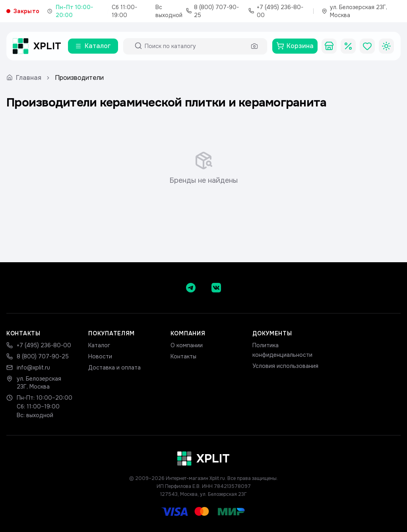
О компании (187, 345)
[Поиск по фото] (254, 46)
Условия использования (285, 366)
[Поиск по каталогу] (195, 46)
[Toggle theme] (386, 46)
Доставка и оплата (114, 368)
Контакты (183, 356)
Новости (100, 356)
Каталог (99, 345)
